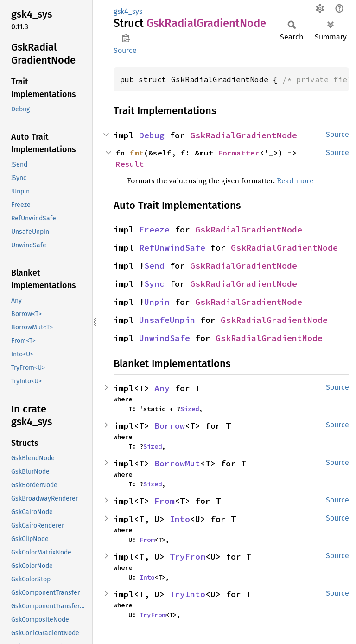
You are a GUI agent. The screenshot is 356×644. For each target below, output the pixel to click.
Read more (295, 180)
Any (162, 388)
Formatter (239, 153)
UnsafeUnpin (167, 320)
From (165, 501)
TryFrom (188, 557)
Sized (190, 409)
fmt (137, 153)
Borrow (170, 426)
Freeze (154, 229)
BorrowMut (177, 463)
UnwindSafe (165, 338)
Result (130, 164)
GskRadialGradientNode (244, 135)
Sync (154, 284)
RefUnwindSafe (172, 248)
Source (125, 50)
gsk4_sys (128, 11)
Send (154, 266)
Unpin (157, 302)
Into (180, 519)
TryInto (188, 594)
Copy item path (126, 38)
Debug (152, 135)
